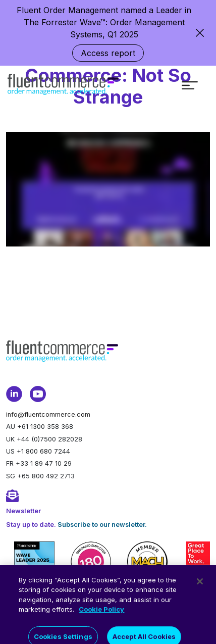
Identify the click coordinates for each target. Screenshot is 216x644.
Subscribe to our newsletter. (102, 525)
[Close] (200, 588)
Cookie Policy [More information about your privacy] (101, 617)
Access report (108, 53)
